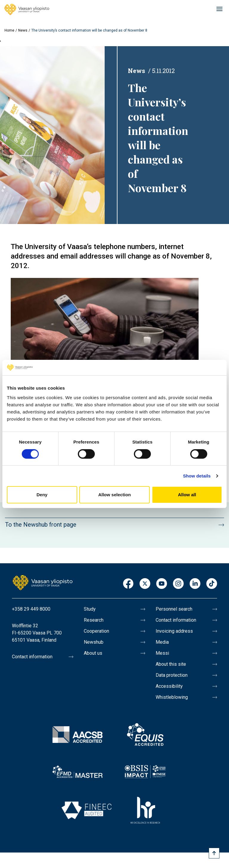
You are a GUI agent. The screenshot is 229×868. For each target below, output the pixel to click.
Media (162, 642)
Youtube (162, 584)
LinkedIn (195, 584)
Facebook (128, 584)
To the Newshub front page (41, 525)
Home (9, 30)
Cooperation (96, 631)
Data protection (172, 675)
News (23, 30)
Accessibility (169, 686)
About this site (171, 664)
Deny (42, 495)
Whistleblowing (172, 697)
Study (90, 609)
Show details (197, 476)
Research (94, 620)
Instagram (178, 584)
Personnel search (174, 609)
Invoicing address (174, 631)
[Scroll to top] (214, 853)
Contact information (32, 657)
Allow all (187, 495)
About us (93, 653)
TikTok (212, 584)
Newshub (94, 642)
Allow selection (114, 495)
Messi (162, 653)
